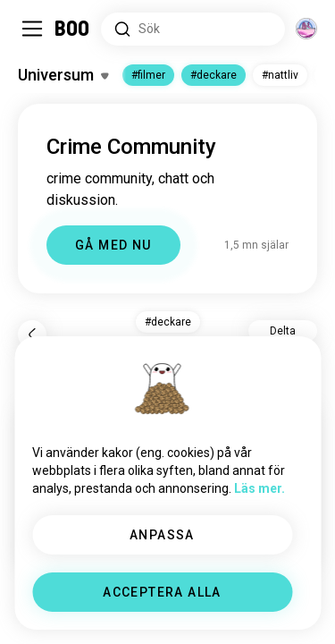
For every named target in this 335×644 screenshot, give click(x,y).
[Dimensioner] (306, 29)
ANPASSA (162, 535)
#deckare (214, 75)
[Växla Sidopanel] (32, 29)
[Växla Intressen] (63, 75)
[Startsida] (73, 29)
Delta (283, 331)
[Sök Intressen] (193, 29)
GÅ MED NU (113, 245)
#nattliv (280, 75)
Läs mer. (260, 488)
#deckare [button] (168, 322)
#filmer (148, 75)
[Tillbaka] (32, 335)
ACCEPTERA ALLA (162, 592)
